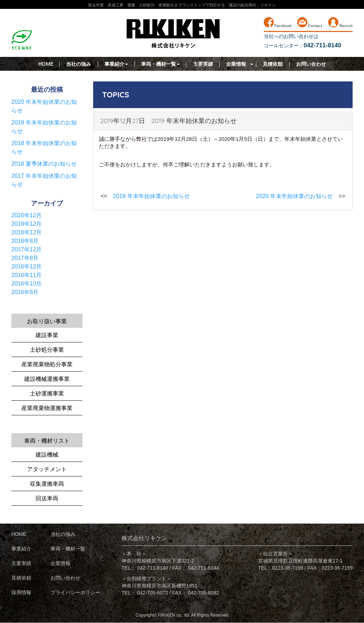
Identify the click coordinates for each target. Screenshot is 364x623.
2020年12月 (26, 215)
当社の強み (79, 64)
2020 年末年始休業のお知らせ (294, 196)
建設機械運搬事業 (47, 379)
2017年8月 (25, 258)
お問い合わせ (311, 64)
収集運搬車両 (47, 484)
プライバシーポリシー (75, 592)
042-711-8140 (153, 568)
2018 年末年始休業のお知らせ (151, 196)
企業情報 (236, 64)
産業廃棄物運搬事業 (47, 408)
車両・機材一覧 (160, 64)
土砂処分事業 (47, 350)
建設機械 (47, 455)
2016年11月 (26, 275)
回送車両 (47, 498)
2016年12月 (26, 267)
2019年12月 (26, 224)
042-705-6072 (153, 593)
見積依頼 (273, 64)
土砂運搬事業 (47, 393)
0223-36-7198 (288, 568)
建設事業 (47, 335)
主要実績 (203, 64)
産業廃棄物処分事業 (47, 364)
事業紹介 (116, 64)
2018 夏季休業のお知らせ (44, 164)
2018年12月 (26, 232)
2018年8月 (25, 241)
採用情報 (21, 592)
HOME (45, 64)
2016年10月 (26, 284)
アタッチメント (47, 469)
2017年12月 (26, 249)
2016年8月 (25, 292)
